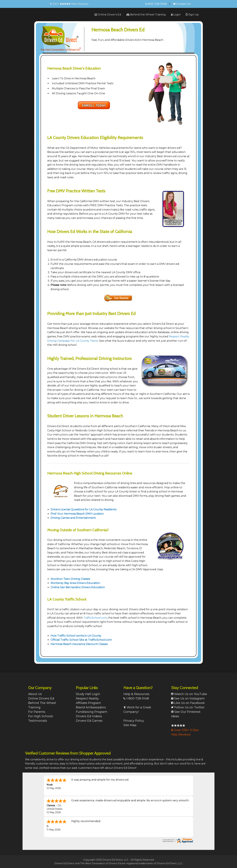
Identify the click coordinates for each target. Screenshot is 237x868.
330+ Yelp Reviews (69, 4)
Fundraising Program (92, 712)
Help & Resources (136, 694)
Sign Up (192, 15)
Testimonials (38, 721)
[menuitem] (108, 15)
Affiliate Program (88, 703)
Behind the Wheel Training (146, 15)
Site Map (130, 725)
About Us (35, 694)
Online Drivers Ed (41, 698)
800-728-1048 (156, 4)
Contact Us (182, 4)
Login (176, 15)
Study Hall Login (88, 694)
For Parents (37, 712)
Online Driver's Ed (108, 15)
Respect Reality (87, 698)
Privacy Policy (134, 721)
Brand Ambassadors (91, 707)
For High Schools (41, 716)
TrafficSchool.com (95, 618)
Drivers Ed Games (89, 721)
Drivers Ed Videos (89, 716)
